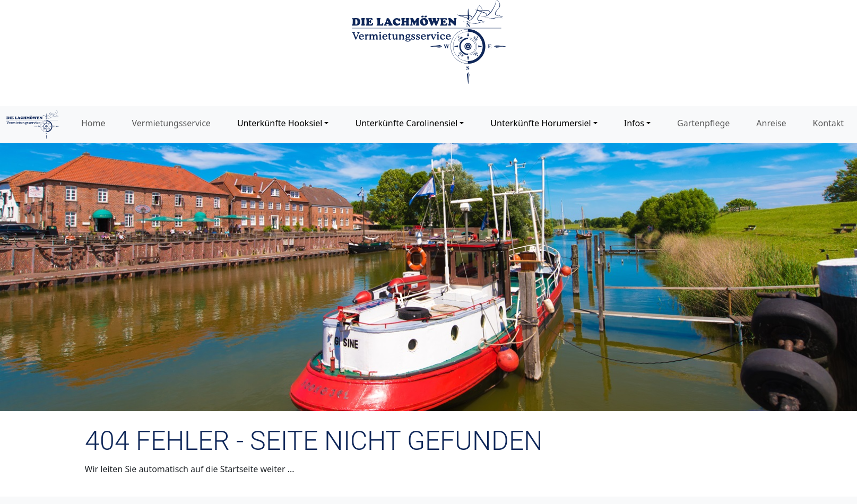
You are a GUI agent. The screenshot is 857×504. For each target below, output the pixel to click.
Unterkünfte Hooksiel (280, 123)
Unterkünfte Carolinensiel (406, 123)
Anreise (771, 123)
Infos (634, 123)
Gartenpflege (703, 123)
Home (93, 123)
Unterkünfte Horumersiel (540, 123)
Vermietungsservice (171, 123)
